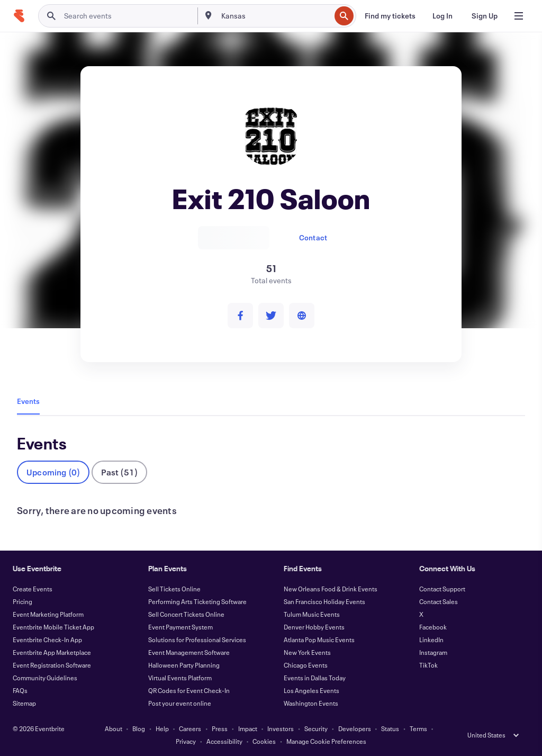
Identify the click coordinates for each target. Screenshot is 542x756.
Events (28, 401)
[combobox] (275, 16)
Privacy (186, 741)
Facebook (433, 627)
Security (316, 728)
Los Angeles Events (311, 690)
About (114, 728)
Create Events (33, 589)
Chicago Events (306, 665)
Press (220, 728)
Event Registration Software (52, 665)
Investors (281, 728)
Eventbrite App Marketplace (52, 652)
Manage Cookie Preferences (326, 741)
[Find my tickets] (390, 16)
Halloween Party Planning (184, 665)
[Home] (19, 16)
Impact (248, 728)
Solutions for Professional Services (197, 640)
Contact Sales (439, 601)
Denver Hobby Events (314, 627)
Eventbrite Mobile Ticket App (53, 627)
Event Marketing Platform (48, 614)
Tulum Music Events (312, 614)
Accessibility (224, 741)
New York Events (307, 652)
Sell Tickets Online (174, 589)
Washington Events (311, 703)
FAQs (20, 690)
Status (390, 728)
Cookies (264, 741)
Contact (313, 237)
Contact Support (442, 589)
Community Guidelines (45, 678)
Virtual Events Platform (180, 678)
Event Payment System (180, 627)
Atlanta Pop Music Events (319, 640)
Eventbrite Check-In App (47, 640)
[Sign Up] (485, 16)
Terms (418, 728)
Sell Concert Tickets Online (186, 614)
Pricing (22, 601)
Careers (190, 728)
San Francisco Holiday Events (324, 601)
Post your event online (180, 703)
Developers (355, 728)
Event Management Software (189, 652)
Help (162, 728)
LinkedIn (431, 640)
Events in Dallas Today (315, 678)
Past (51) (119, 472)
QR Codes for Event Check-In (189, 690)
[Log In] (442, 16)
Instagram (433, 652)
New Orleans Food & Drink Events (331, 589)
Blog (139, 728)
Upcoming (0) (53, 472)
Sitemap (24, 703)
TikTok (428, 665)
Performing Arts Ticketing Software (197, 601)
